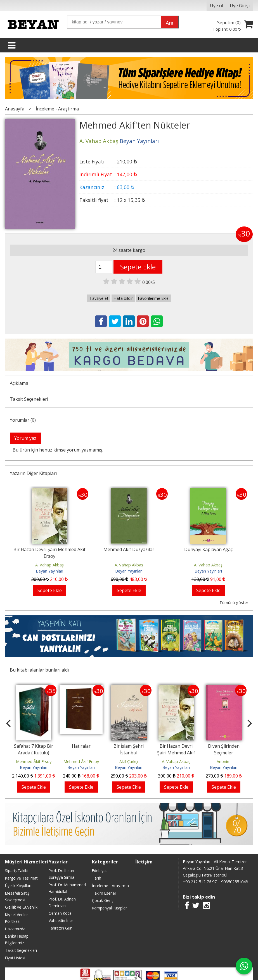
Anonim (224, 761)
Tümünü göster (234, 603)
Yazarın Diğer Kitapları (33, 473)
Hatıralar (81, 746)
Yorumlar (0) (23, 420)
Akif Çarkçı (129, 761)
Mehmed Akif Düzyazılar (129, 549)
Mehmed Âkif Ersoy (34, 761)
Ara (170, 23)
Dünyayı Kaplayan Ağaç (208, 549)
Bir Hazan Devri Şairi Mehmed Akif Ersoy (176, 753)
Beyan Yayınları (49, 571)
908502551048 (235, 882)
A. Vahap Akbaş (49, 565)
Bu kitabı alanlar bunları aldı (39, 670)
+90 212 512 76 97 (200, 882)
